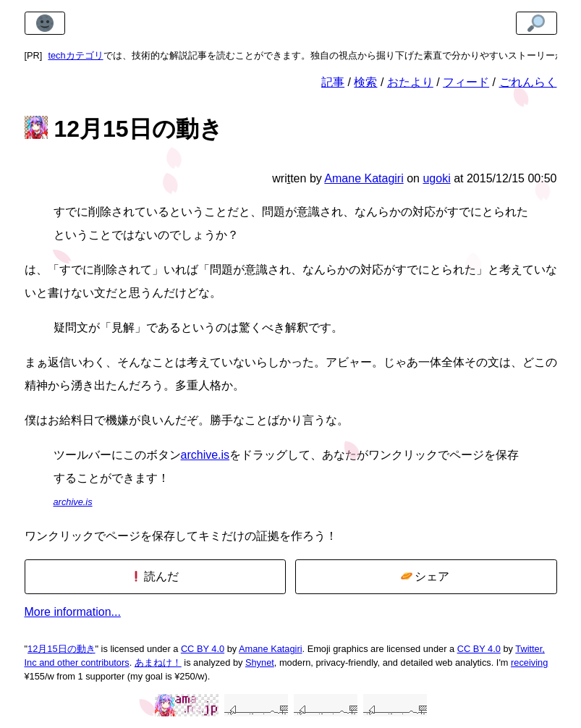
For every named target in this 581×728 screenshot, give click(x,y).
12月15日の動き (61, 649)
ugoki (436, 178)
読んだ (154, 576)
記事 (333, 82)
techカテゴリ (75, 55)
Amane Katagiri (271, 649)
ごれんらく (528, 82)
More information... (73, 612)
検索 (365, 82)
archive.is (205, 455)
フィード (466, 82)
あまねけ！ (158, 663)
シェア (425, 576)
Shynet (260, 663)
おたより (410, 82)
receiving (529, 663)
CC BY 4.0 (203, 649)
